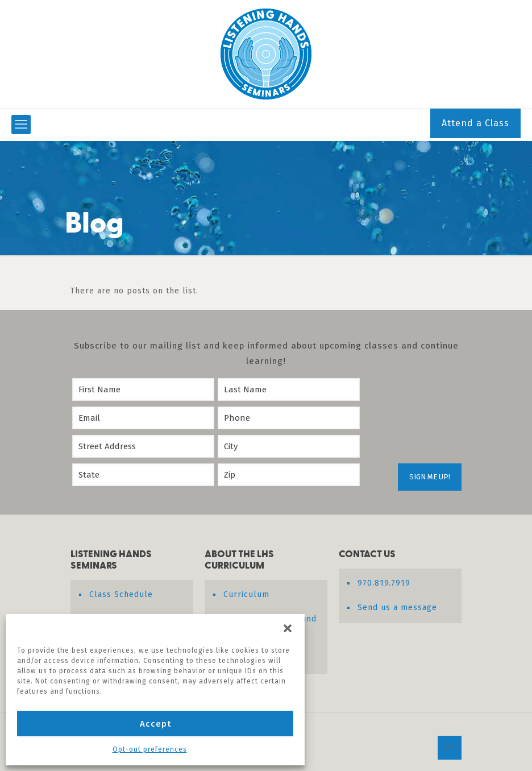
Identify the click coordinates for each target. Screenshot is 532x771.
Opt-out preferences (150, 749)
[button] (288, 628)
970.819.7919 (384, 583)
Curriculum (246, 594)
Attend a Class (475, 123)
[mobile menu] (21, 125)
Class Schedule (121, 594)
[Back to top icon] (450, 748)
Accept (155, 724)
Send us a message (397, 608)
